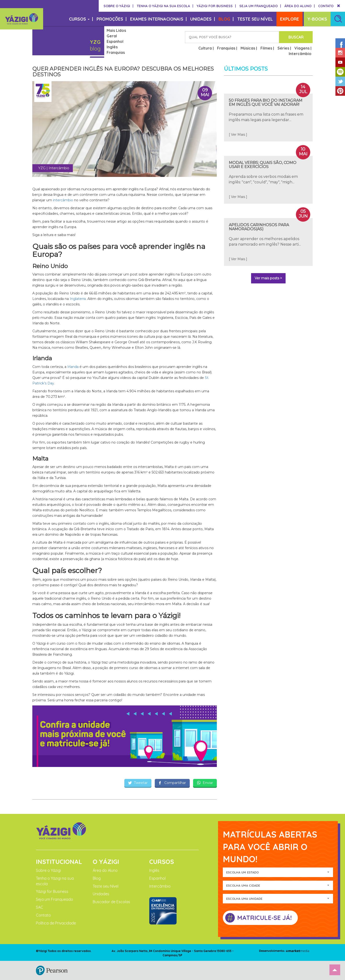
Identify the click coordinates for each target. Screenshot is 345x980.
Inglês (112, 47)
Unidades (101, 894)
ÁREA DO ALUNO (300, 6)
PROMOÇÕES (112, 19)
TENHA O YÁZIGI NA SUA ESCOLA (165, 6)
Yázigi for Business (52, 891)
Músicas (248, 48)
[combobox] (278, 872)
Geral (112, 36)
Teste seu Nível (106, 886)
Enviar (205, 783)
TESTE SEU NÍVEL (255, 19)
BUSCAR (296, 37)
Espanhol (115, 41)
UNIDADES (203, 19)
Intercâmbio (300, 54)
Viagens (302, 48)
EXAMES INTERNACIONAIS (158, 19)
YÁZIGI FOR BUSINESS (216, 6)
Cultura (205, 48)
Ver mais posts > (268, 278)
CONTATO (326, 6)
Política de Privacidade (56, 923)
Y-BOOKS (317, 19)
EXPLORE (290, 19)
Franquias (116, 52)
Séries (283, 48)
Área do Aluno (105, 870)
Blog (97, 878)
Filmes (266, 48)
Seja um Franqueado (55, 899)
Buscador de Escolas (111, 902)
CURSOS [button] (81, 19)
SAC (40, 907)
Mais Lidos (116, 30)
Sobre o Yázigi (48, 870)
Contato (43, 915)
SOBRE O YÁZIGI (118, 6)
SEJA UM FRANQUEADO (260, 6)
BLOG (226, 19)
